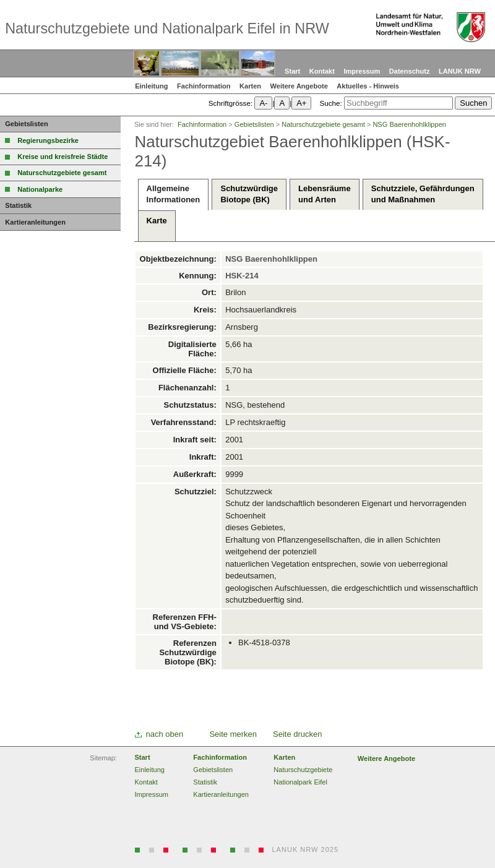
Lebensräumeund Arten (325, 194)
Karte (157, 226)
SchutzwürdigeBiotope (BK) (249, 194)
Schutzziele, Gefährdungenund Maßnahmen (423, 194)
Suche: (330, 103)
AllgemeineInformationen (174, 194)
